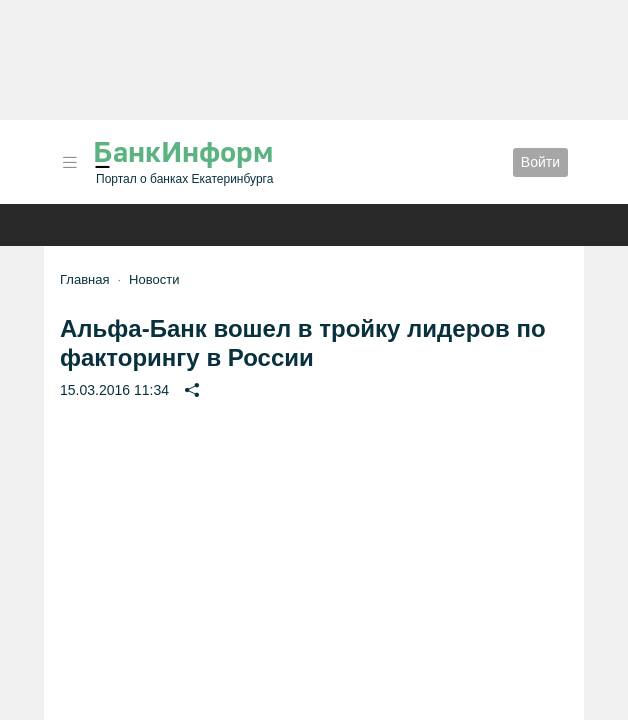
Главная (84, 279)
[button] (70, 162)
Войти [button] (540, 162)
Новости (154, 279)
